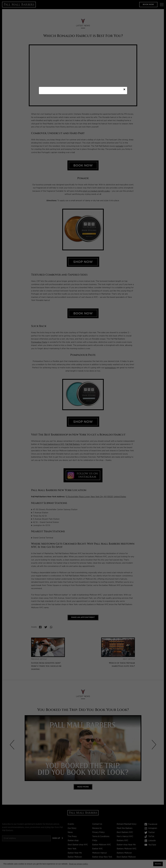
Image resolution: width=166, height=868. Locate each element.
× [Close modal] (124, 90)
